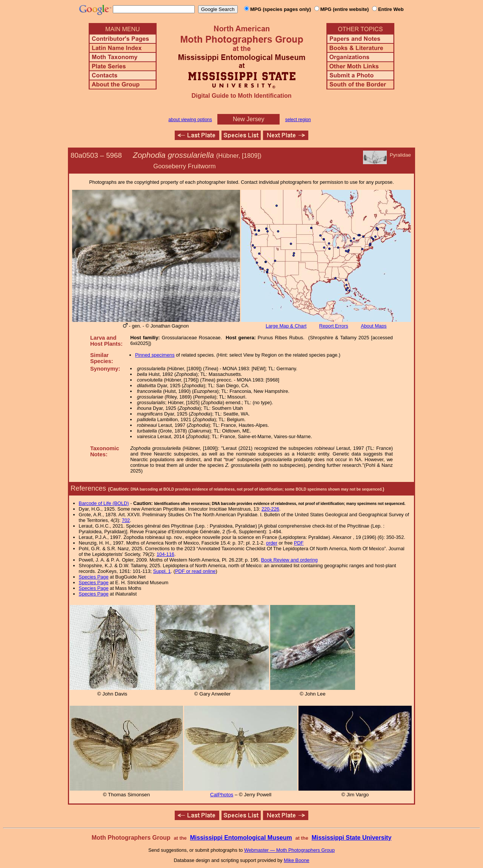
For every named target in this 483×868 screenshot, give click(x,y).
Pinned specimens (155, 355)
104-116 (165, 554)
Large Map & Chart (286, 326)
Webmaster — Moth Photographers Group (289, 850)
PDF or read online (195, 571)
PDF (299, 543)
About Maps (374, 326)
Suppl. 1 (162, 571)
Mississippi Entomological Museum (241, 838)
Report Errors (334, 326)
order (272, 543)
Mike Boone (297, 860)
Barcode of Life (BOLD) (104, 503)
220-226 (270, 509)
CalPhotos (222, 795)
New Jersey (249, 119)
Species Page (94, 577)
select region (298, 120)
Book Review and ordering (289, 560)
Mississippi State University (352, 838)
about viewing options (190, 120)
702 (126, 520)
